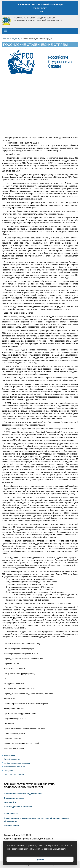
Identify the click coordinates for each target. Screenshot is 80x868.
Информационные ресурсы (17, 763)
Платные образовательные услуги (19, 649)
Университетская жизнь (14, 708)
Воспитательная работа (14, 669)
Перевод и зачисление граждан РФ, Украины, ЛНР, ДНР (28, 694)
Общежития (9, 723)
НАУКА (40, 12)
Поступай (8, 770)
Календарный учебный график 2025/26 (21, 654)
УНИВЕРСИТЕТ (40, 8)
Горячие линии (11, 825)
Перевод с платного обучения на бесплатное (24, 659)
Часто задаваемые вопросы (18, 807)
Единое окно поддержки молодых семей (22, 743)
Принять (40, 859)
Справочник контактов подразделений (23, 794)
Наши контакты (12, 814)
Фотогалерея (9, 698)
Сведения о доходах (14, 798)
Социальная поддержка (14, 733)
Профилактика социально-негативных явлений (25, 728)
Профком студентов (13, 738)
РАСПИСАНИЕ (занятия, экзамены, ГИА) (22, 644)
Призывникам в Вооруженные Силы (20, 713)
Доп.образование (12, 759)
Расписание (10, 755)
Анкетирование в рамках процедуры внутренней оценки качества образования (37, 820)
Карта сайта (10, 802)
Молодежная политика (14, 684)
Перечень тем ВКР (12, 664)
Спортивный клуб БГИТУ (15, 718)
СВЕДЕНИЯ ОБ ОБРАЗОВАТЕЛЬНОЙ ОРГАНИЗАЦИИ (40, 5)
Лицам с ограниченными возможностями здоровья (26, 703)
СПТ (6, 679)
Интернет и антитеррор (14, 748)
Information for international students (19, 689)
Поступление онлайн (14, 774)
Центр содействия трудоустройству (19, 674)
